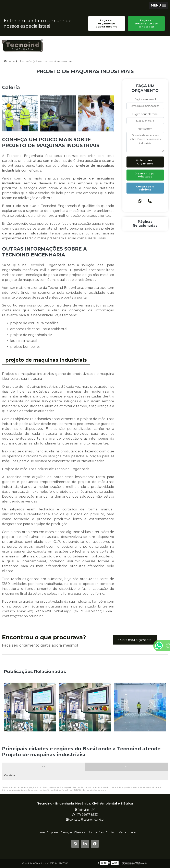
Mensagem (145, 129)
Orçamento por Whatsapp (145, 175)
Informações (95, 832)
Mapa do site (127, 832)
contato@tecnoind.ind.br (85, 820)
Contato (111, 832)
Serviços (66, 832)
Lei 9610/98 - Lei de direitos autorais (88, 790)
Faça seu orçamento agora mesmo (106, 24)
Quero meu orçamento (135, 640)
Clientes (79, 832)
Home (41, 832)
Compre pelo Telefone (145, 188)
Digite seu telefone (145, 114)
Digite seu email (145, 99)
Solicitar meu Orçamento (145, 162)
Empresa (53, 832)
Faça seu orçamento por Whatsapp (147, 24)
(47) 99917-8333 (85, 815)
